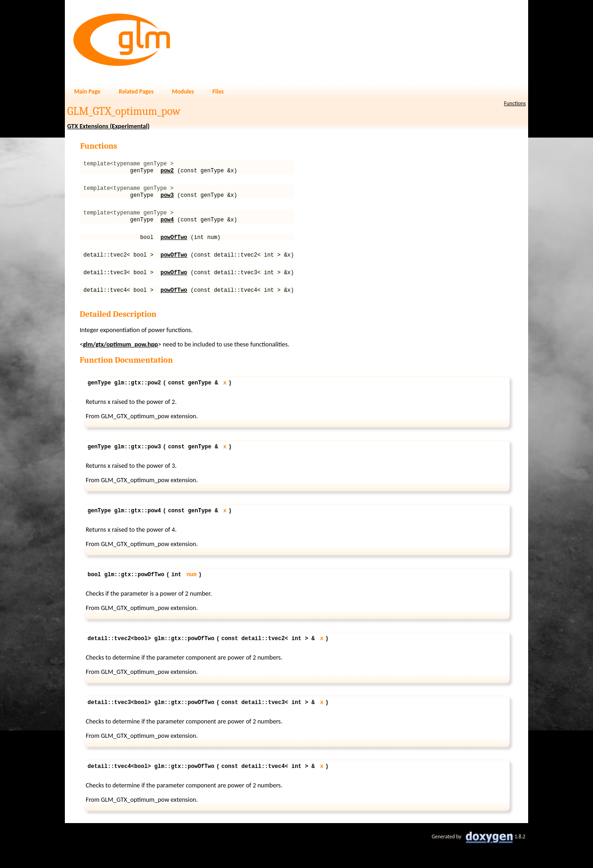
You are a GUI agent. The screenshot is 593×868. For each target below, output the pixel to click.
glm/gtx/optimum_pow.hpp (120, 358)
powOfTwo (174, 247)
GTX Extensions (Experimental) (108, 126)
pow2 (167, 173)
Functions (515, 103)
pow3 (167, 200)
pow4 (167, 228)
